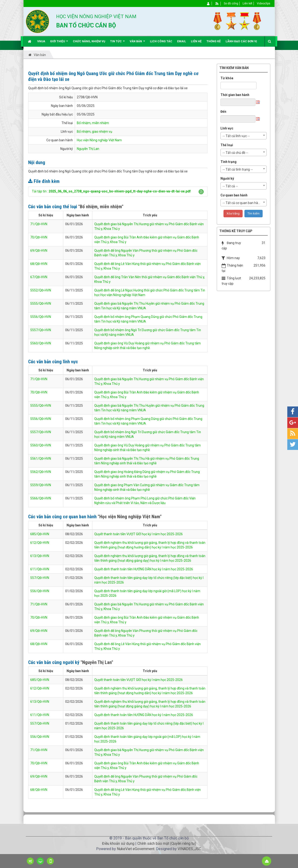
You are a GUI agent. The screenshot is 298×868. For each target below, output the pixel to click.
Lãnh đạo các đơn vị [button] (241, 41)
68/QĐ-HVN (39, 264)
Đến (223, 112)
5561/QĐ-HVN (41, 459)
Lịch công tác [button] (161, 41)
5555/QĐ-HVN (41, 304)
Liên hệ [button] (196, 41)
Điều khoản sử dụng (118, 843)
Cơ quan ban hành (234, 195)
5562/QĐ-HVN (41, 472)
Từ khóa (227, 78)
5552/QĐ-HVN (41, 290)
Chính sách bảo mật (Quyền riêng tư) (167, 843)
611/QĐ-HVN (40, 569)
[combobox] (244, 136)
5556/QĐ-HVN (41, 317)
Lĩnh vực (227, 128)
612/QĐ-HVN (40, 543)
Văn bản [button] (137, 43)
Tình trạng (229, 162)
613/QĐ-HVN (40, 556)
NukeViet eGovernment (136, 849)
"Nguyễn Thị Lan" (97, 662)
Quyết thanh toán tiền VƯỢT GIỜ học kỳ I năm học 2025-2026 (139, 534)
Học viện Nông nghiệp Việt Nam (99, 140)
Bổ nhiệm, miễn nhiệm (93, 123)
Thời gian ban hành (235, 95)
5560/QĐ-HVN (41, 343)
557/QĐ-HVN (40, 578)
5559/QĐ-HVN (41, 485)
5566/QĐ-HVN (41, 498)
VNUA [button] (41, 41)
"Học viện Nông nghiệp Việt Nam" (130, 517)
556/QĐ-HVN (40, 591)
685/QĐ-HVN (40, 534)
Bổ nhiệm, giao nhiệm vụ (95, 132)
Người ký (227, 178)
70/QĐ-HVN (39, 237)
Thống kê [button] (214, 41)
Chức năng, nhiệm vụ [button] (89, 41)
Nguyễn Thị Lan (88, 149)
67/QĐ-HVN (39, 277)
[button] (201, 192)
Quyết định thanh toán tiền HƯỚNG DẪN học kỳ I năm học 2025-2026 (144, 569)
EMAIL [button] (182, 41)
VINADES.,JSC (189, 849)
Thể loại (227, 145)
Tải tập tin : (111, 191)
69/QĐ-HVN (39, 251)
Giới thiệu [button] (59, 43)
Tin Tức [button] (117, 43)
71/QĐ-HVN (39, 224)
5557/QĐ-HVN (41, 330)
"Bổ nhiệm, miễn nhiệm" (101, 207)
